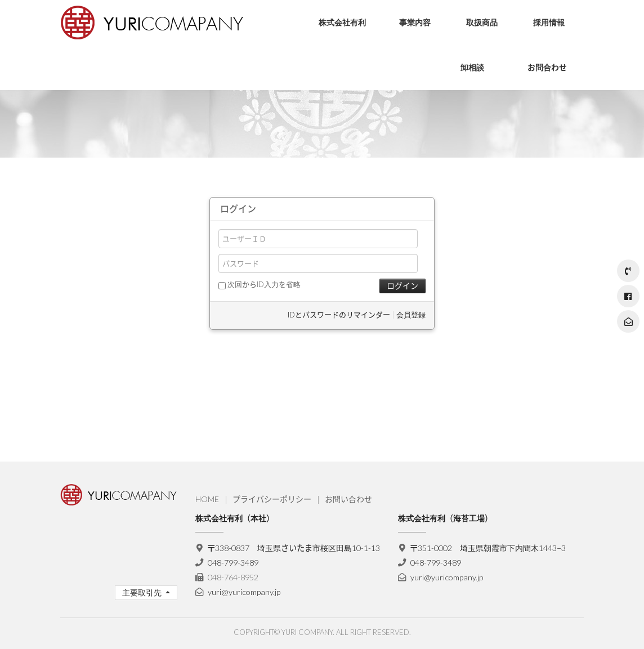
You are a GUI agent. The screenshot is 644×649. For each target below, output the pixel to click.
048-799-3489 (233, 563)
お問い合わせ (348, 499)
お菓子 (469, 59)
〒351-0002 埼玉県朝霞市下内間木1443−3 (488, 548)
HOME (207, 499)
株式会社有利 (342, 22)
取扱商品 (482, 22)
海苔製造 (406, 76)
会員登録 (411, 315)
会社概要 (325, 76)
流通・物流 (410, 59)
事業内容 (415, 22)
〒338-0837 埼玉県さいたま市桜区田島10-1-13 (294, 548)
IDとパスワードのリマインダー (339, 315)
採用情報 (549, 22)
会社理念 (325, 59)
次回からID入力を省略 (260, 284)
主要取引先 (143, 592)
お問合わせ (547, 67)
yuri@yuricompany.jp (244, 592)
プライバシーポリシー (272, 499)
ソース (469, 76)
